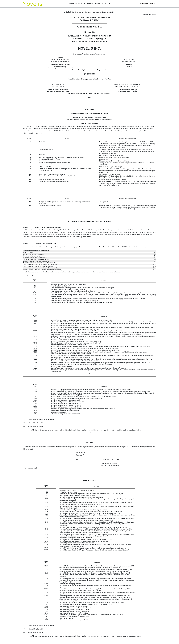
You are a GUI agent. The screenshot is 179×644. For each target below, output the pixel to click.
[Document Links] (147, 4)
